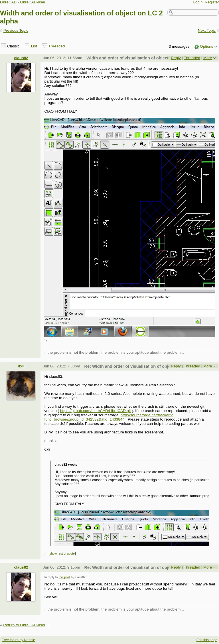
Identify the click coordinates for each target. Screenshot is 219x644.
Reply (176, 58)
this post (64, 577)
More (208, 58)
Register (212, 2)
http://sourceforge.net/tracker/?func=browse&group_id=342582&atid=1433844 (108, 417)
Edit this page (207, 640)
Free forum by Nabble (18, 640)
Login (198, 2)
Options (206, 46)
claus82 (21, 58)
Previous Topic (16, 31)
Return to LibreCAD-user (24, 625)
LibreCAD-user (33, 2)
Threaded (57, 46)
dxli (21, 366)
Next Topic (207, 31)
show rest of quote (62, 553)
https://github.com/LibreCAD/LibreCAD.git (96, 411)
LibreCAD (8, 2)
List (34, 46)
